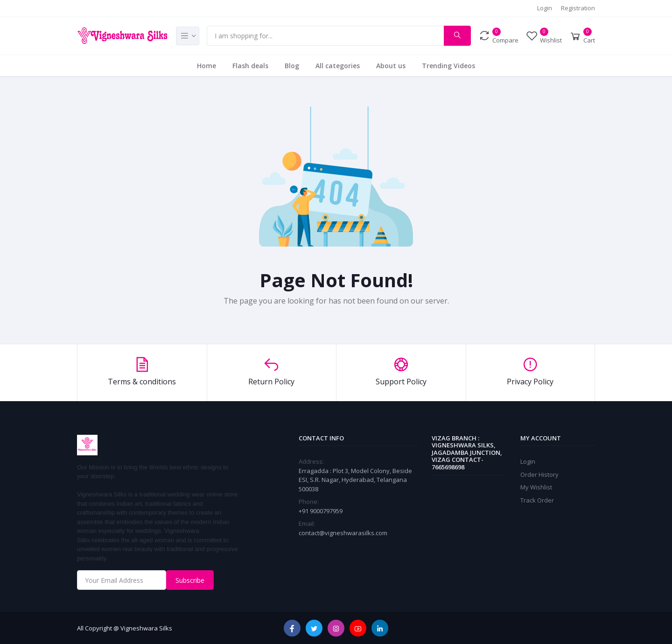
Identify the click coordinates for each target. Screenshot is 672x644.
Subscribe (190, 580)
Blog (292, 66)
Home (206, 66)
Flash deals (250, 66)
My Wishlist (536, 487)
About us (391, 66)
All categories (338, 66)
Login (545, 8)
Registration (578, 8)
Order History (539, 474)
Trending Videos (448, 66)
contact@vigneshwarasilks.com (343, 533)
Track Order (537, 500)
